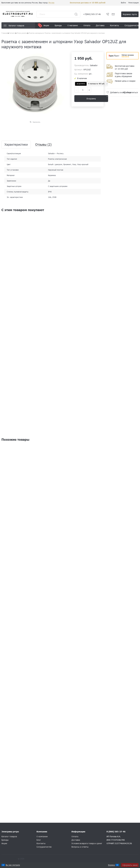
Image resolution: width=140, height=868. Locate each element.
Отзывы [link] (43, 145)
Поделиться (132, 92)
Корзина (111, 865)
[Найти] (76, 14)
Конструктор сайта (9, 859)
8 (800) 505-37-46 (116, 832)
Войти (123, 3)
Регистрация (134, 3)
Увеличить (36, 122)
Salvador (94, 65)
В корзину (91, 99)
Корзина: (130, 14)
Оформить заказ (130, 865)
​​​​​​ (123, 58)
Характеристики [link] (16, 145)
